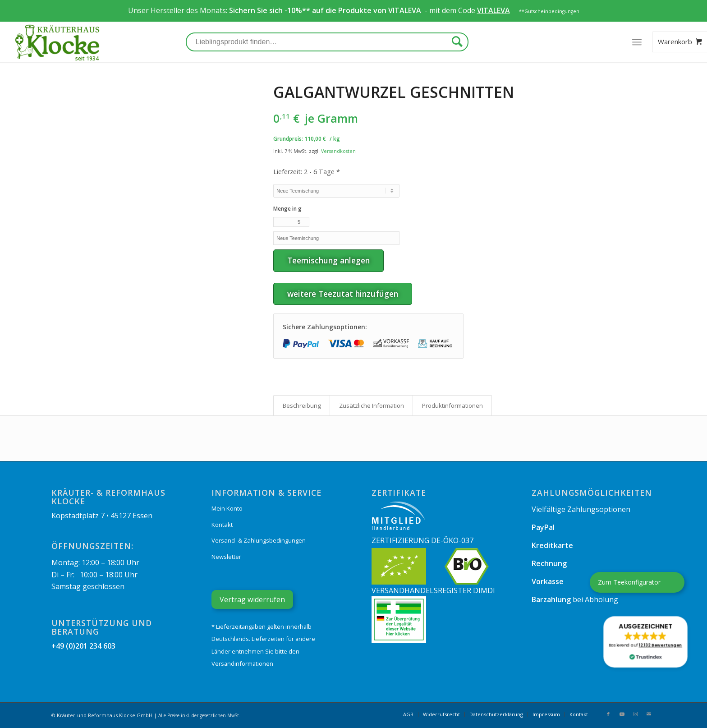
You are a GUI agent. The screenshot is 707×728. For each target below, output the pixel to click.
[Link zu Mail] (649, 714)
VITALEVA (406, 10)
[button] (645, 642)
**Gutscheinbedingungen (549, 11)
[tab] (302, 405)
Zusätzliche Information (372, 405)
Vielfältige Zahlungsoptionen (581, 509)
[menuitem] (408, 714)
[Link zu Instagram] (635, 714)
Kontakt (222, 525)
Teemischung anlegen (328, 260)
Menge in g (287, 209)
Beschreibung (302, 405)
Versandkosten (338, 151)
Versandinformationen (242, 663)
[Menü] (636, 42)
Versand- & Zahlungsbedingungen (259, 540)
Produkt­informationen (452, 405)
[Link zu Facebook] (608, 714)
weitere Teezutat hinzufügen (343, 294)
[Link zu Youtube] (622, 714)
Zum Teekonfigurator (629, 582)
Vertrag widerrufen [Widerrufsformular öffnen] (252, 599)
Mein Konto (227, 508)
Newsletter (226, 557)
